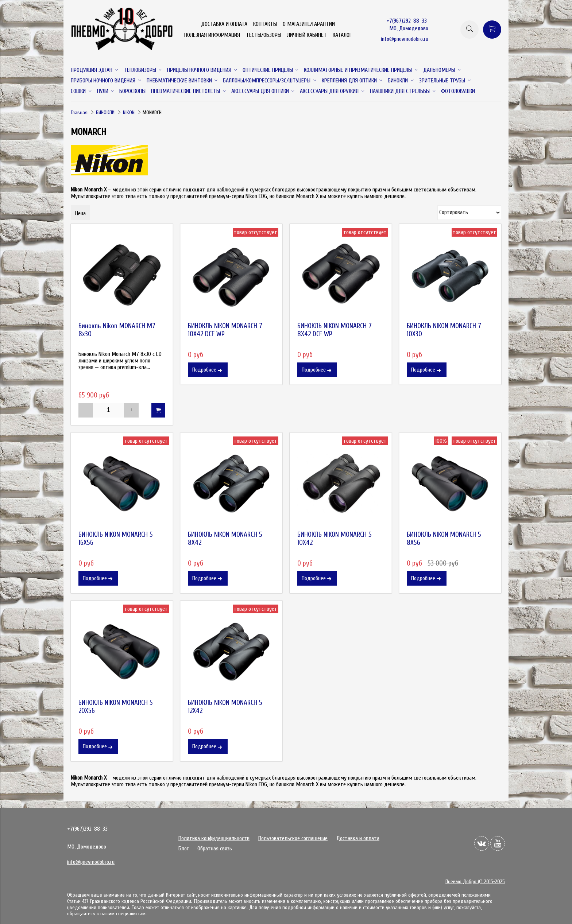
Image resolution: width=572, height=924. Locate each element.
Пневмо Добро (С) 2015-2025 (475, 882)
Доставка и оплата (358, 838)
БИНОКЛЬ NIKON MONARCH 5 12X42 (225, 707)
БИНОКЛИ (105, 112)
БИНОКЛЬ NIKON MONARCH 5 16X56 (116, 539)
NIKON (129, 112)
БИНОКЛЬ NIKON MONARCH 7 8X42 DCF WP (335, 330)
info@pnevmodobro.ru (405, 39)
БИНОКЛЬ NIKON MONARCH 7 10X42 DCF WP (225, 330)
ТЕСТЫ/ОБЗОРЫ (264, 35)
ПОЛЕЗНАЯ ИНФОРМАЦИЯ (212, 35)
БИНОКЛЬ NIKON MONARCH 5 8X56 (444, 539)
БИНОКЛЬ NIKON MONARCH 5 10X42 (335, 539)
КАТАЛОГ (342, 35)
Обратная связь (215, 849)
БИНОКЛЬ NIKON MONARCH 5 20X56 (116, 707)
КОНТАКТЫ (265, 24)
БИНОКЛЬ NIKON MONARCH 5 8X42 (225, 539)
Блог (183, 849)
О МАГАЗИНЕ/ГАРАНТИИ (309, 24)
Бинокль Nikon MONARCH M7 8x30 (117, 330)
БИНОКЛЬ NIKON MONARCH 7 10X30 (444, 330)
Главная (79, 112)
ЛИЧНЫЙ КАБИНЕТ (307, 35)
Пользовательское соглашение (293, 838)
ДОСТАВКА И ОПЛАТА (224, 24)
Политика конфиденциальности (214, 838)
